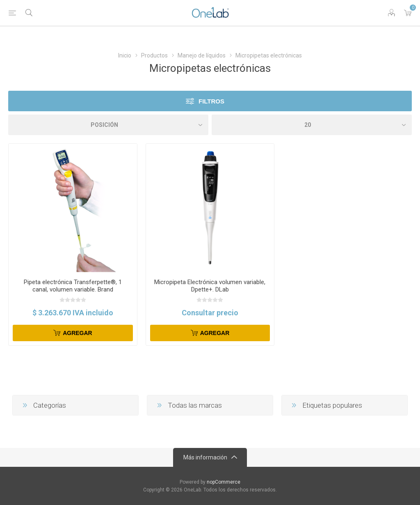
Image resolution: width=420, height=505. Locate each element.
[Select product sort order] (108, 125)
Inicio (125, 55)
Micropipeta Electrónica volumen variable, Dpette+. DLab (210, 286)
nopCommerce (224, 482)
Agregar (78, 333)
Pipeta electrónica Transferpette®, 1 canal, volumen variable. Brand (73, 286)
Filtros (211, 101)
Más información (205, 457)
